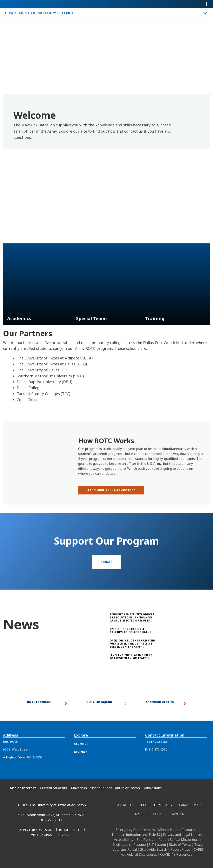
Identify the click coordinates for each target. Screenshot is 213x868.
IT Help (159, 814)
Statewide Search (154, 849)
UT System (157, 845)
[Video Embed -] (106, 210)
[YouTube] (55, 851)
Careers (139, 814)
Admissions (153, 788)
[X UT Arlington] (46, 851)
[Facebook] (19, 851)
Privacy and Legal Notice (182, 835)
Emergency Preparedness (135, 830)
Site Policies (146, 840)
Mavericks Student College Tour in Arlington (105, 788)
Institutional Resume (129, 845)
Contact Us (124, 805)
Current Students (53, 788)
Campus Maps (191, 805)
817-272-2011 (52, 820)
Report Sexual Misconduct (179, 840)
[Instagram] (37, 851)
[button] (85, 753)
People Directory (157, 805)
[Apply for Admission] (36, 830)
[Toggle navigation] (206, 4)
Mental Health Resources (178, 830)
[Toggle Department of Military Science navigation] (205, 13)
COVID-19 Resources (176, 854)
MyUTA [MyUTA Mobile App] (178, 814)
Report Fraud (180, 849)
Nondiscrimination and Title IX (136, 835)
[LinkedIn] (28, 851)
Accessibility (124, 840)
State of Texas (180, 845)
